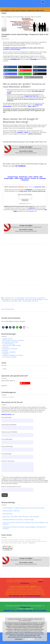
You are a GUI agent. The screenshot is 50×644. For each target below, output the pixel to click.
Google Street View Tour (32, 96)
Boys (30, 106)
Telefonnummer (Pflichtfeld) (17, 433)
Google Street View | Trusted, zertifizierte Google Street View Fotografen (25, 610)
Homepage (33, 59)
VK (38, 178)
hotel (20, 301)
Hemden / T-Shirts (23, 132)
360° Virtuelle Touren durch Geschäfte (13, 340)
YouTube (33, 178)
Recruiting (35, 301)
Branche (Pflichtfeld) (17, 448)
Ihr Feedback (20, 166)
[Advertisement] (25, 266)
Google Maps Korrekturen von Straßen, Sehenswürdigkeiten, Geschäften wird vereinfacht (24, 528)
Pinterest (27, 178)
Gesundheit (23, 48)
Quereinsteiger (27, 301)
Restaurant (6, 347)
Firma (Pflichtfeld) (17, 455)
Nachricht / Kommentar (17, 464)
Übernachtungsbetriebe (18, 299)
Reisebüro (5, 350)
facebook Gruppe (13, 177)
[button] (10, 67)
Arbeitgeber (40, 299)
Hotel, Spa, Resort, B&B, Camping (12, 345)
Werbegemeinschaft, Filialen (10, 342)
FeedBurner (28, 204)
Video (26, 299)
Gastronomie (15, 48)
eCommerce (42, 298)
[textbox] (25, 397)
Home (3, 17)
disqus (22, 178)
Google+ (11, 178)
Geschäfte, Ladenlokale (9, 352)
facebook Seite (23, 177)
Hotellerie (7, 48)
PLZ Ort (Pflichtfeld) (17, 441)
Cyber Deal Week (8, 514)
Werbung (31, 299)
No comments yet (8, 309)
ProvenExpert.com (25, 607)
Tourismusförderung (8, 344)
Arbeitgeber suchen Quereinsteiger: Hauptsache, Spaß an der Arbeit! (24, 17)
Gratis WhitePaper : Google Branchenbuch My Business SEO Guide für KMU (24, 508)
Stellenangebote (6, 299)
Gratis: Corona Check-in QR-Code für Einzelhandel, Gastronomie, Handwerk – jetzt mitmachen (25, 523)
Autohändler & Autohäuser (10, 349)
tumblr (17, 178)
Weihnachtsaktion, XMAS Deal (11, 511)
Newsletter (29, 190)
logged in (12, 321)
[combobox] (25, 396)
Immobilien (6, 354)
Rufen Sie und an (7, 414)
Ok (30, 639)
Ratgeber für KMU (7, 339)
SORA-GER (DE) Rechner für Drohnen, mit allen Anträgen (18, 520)
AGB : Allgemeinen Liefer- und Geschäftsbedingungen (25, 596)
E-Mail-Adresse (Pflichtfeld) (17, 426)
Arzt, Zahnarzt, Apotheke (9, 357)
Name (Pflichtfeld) (17, 419)
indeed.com (36, 58)
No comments (30, 298)
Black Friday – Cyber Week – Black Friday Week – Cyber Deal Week (21, 517)
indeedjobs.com (15, 59)
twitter (31, 177)
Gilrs (34, 106)
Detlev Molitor (21, 298)
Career (46, 299)
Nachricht (32, 208)
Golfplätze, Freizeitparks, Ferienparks (13, 355)
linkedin (36, 177)
